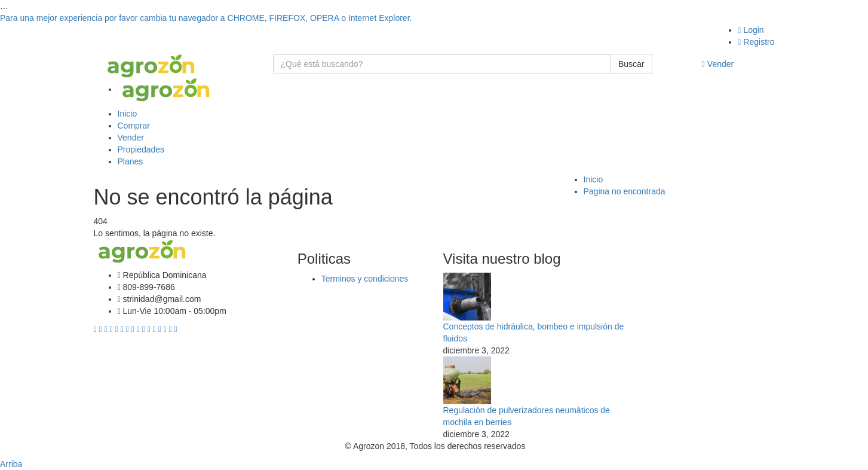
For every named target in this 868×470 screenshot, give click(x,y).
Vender (718, 64)
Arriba (11, 464)
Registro (756, 42)
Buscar (631, 64)
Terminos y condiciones (365, 279)
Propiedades (141, 149)
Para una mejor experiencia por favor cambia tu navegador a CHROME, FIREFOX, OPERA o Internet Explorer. (206, 18)
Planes (131, 161)
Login (751, 30)
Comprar (134, 126)
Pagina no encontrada (625, 191)
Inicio (128, 114)
